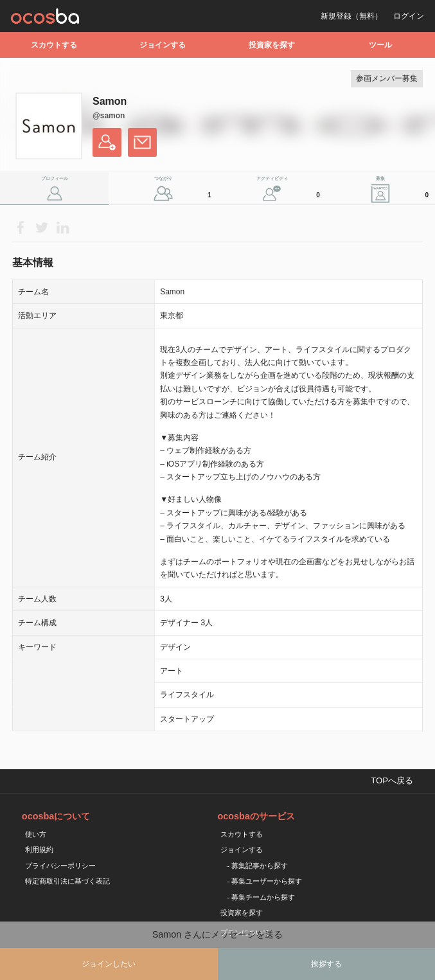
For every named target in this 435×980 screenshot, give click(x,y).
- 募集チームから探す (261, 897)
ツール (380, 45)
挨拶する (326, 964)
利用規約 (39, 850)
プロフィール (55, 178)
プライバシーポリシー (60, 866)
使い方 (36, 834)
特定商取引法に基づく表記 (67, 881)
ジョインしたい (109, 964)
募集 (404, 190)
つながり (184, 190)
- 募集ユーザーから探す (264, 881)
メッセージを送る (142, 142)
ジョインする (163, 45)
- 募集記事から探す (257, 866)
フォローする (107, 142)
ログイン (409, 16)
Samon (110, 101)
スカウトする (54, 45)
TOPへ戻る (392, 780)
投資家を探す (272, 45)
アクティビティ (290, 190)
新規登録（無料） (351, 16)
